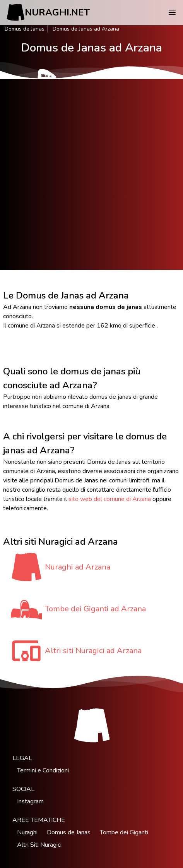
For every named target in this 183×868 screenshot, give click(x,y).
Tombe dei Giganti (124, 832)
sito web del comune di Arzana (110, 499)
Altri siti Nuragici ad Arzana (93, 651)
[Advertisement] (91, 174)
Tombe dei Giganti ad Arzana (95, 609)
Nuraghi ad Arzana (78, 567)
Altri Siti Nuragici (39, 845)
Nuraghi (27, 832)
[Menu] (172, 12)
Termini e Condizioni (43, 770)
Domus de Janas (25, 29)
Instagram (30, 801)
